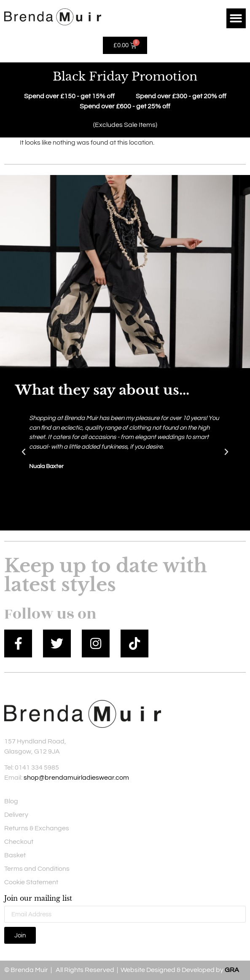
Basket (15, 855)
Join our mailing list (38, 899)
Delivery (16, 815)
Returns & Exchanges (37, 828)
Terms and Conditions (37, 869)
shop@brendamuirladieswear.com (76, 778)
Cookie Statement (31, 882)
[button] (236, 18)
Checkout (19, 842)
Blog (11, 801)
